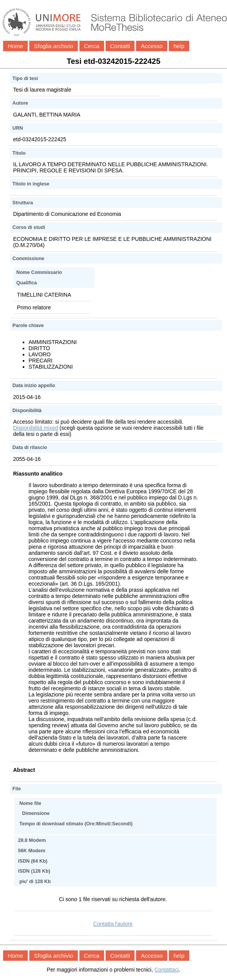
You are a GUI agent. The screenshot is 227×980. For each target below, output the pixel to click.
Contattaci (167, 970)
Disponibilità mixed (36, 428)
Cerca (92, 46)
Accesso (152, 46)
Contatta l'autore (113, 924)
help (179, 46)
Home (15, 46)
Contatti (120, 46)
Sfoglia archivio (54, 46)
